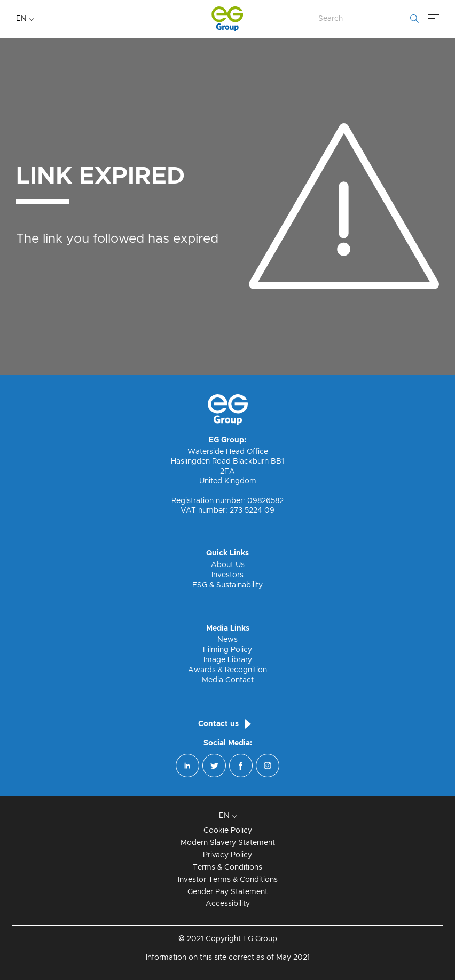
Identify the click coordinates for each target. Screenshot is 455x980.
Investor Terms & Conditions (228, 880)
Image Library (228, 660)
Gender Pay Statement (227, 892)
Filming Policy (227, 650)
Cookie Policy (228, 831)
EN (21, 19)
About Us (228, 565)
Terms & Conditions (227, 867)
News (227, 640)
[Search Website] (368, 19)
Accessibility (228, 904)
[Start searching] (414, 19)
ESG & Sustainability (227, 585)
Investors (227, 575)
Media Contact (228, 680)
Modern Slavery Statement (228, 843)
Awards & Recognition (227, 670)
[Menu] (434, 19)
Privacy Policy (227, 855)
